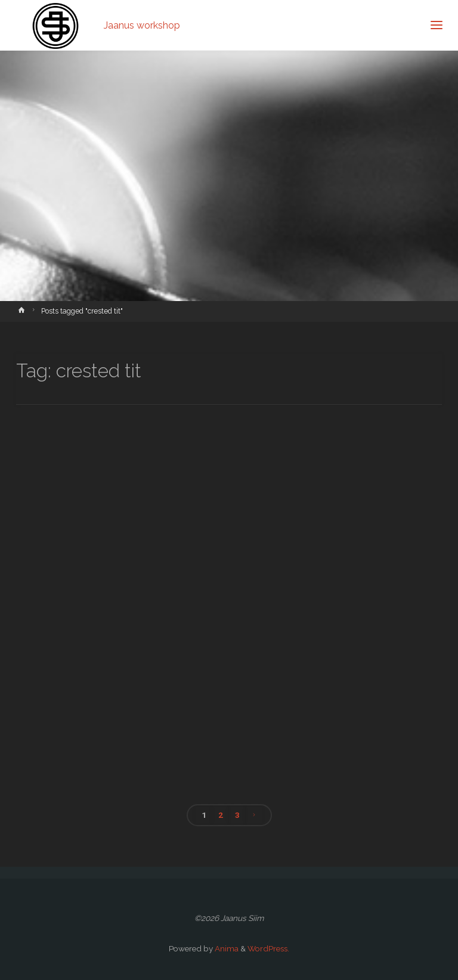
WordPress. (268, 948)
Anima (226, 948)
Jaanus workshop (142, 25)
